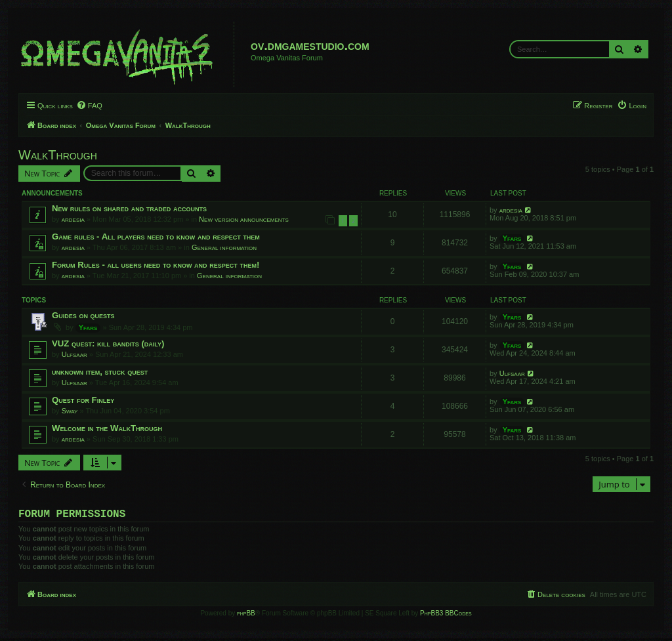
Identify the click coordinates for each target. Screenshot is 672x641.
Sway (70, 411)
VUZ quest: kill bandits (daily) (108, 343)
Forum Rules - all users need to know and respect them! (156, 265)
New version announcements (244, 219)
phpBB (246, 616)
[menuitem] (89, 106)
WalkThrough (58, 155)
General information (224, 247)
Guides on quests (83, 315)
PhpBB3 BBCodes (446, 616)
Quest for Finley (83, 400)
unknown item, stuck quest (100, 372)
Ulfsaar (74, 354)
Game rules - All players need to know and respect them (156, 237)
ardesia (73, 219)
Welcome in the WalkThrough (107, 428)
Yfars (512, 238)
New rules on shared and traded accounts (129, 208)
